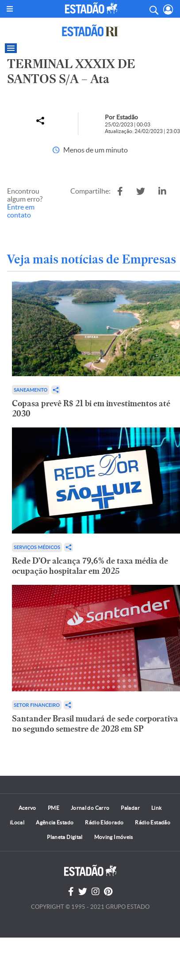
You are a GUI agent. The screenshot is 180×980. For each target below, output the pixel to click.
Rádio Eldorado (104, 822)
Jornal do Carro (90, 808)
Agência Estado (55, 822)
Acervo (27, 808)
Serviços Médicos (37, 547)
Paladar (130, 808)
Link (156, 808)
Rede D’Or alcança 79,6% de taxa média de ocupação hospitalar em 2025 (90, 566)
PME (54, 808)
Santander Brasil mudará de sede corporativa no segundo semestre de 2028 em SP (95, 724)
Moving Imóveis (114, 837)
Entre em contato (21, 211)
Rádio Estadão (153, 822)
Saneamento (31, 390)
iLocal (17, 822)
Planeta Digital (65, 837)
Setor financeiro (37, 705)
